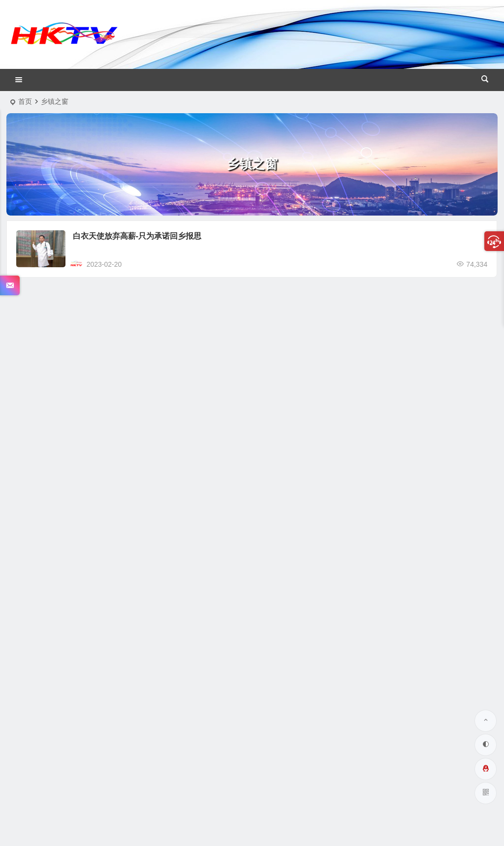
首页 (25, 101)
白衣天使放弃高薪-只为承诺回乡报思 (137, 236)
